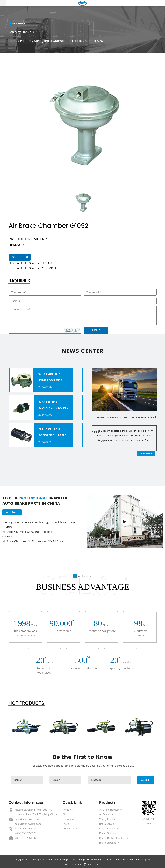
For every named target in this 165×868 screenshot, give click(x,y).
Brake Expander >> (110, 843)
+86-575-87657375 (26, 833)
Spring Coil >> (107, 819)
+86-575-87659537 (26, 838)
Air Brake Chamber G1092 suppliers (41, 529)
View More (12, 512)
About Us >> (69, 814)
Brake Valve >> (108, 824)
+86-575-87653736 (26, 829)
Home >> (68, 810)
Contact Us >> (70, 829)
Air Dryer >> (106, 814)
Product (26, 41)
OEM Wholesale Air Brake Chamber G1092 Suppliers (124, 860)
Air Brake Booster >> (111, 810)
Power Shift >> (107, 833)
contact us (20, 257)
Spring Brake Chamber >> (114, 838)
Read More (146, 453)
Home (13, 41)
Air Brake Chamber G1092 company (41, 539)
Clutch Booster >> (109, 829)
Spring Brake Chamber (50, 41)
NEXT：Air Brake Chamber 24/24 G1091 (32, 268)
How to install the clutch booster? (127, 417)
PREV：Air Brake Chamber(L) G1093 (30, 263)
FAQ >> (67, 824)
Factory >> (68, 819)
